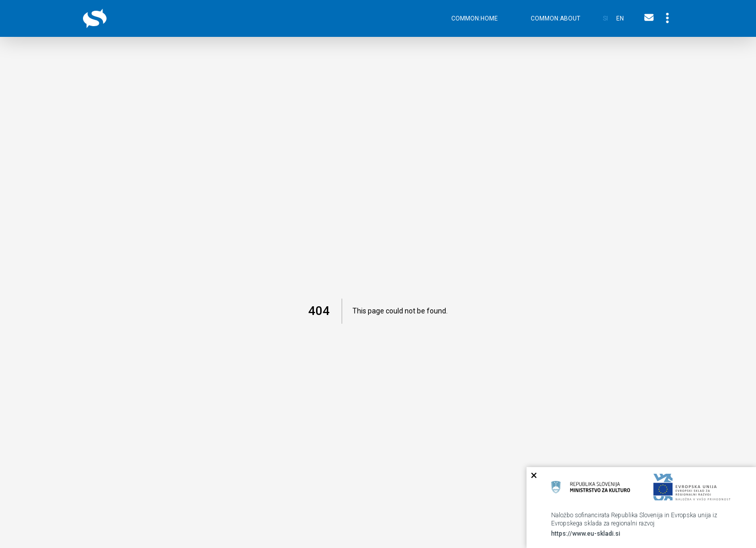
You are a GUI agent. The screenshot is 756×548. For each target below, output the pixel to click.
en (620, 18)
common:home (475, 18)
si (605, 18)
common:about (555, 18)
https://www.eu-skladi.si (586, 534)
